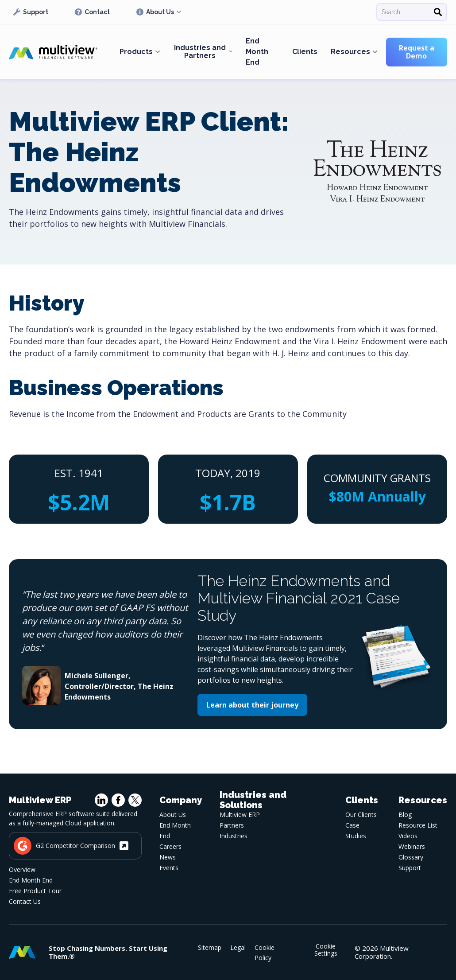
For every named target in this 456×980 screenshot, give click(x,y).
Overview (22, 869)
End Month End (257, 52)
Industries (234, 836)
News (168, 857)
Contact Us (25, 901)
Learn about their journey (252, 705)
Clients (305, 52)
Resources (350, 52)
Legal (238, 947)
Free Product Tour (35, 891)
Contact (92, 12)
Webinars (412, 846)
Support (31, 12)
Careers (170, 846)
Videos (408, 836)
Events (169, 868)
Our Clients (361, 815)
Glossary (411, 857)
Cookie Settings (326, 950)
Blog (405, 815)
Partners (232, 825)
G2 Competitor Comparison (71, 846)
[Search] (438, 12)
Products (136, 52)
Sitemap (210, 947)
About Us (155, 12)
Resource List (418, 825)
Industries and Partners (200, 52)
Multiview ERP (240, 815)
